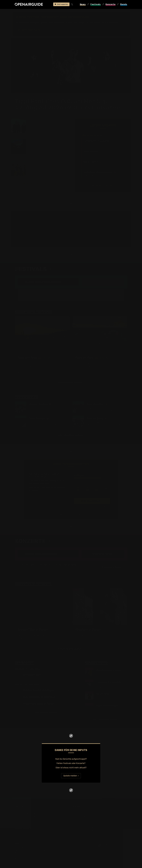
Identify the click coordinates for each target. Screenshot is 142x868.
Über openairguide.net (25, 838)
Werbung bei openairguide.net (29, 843)
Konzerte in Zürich (111, 558)
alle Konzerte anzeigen (102, 544)
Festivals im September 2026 (28, 821)
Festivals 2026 (21, 810)
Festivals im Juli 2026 (25, 818)
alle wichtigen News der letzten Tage (39, 173)
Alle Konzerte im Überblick (84, 824)
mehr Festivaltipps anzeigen (70, 426)
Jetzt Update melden (122, 184)
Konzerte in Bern (80, 807)
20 (87, 480)
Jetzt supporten (61, 4)
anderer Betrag (106, 480)
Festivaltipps (21, 801)
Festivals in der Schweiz (108, 286)
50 (97, 480)
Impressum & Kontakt (24, 849)
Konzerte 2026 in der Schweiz (86, 821)
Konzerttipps (78, 801)
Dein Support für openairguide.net (30, 840)
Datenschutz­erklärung (25, 846)
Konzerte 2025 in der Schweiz (86, 818)
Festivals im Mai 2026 (25, 813)
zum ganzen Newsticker (102, 175)
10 (78, 480)
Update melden (70, 766)
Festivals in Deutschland (26, 807)
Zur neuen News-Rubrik (29, 30)
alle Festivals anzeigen (102, 272)
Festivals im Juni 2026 (25, 816)
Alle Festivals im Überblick (27, 824)
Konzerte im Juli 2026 (82, 816)
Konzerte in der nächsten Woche (87, 810)
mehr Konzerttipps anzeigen (105, 710)
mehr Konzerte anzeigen (46, 703)
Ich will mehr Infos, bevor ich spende (70, 505)
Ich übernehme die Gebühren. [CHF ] (91, 486)
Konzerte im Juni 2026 (83, 813)
